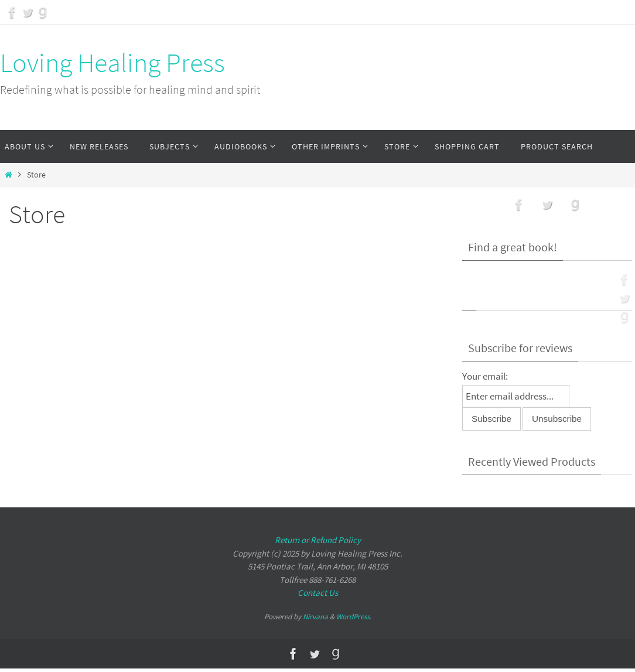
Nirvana (315, 617)
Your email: (485, 376)
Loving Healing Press (112, 63)
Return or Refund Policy (318, 540)
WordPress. (354, 617)
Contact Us (318, 593)
